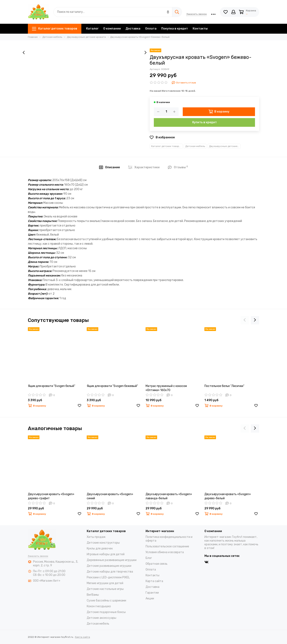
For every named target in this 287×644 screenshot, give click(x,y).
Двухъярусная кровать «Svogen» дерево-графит (51, 496)
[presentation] (24, 53)
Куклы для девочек (100, 549)
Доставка (133, 29)
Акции (150, 598)
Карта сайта (154, 581)
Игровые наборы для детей (106, 554)
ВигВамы (93, 595)
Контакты (200, 29)
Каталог (92, 29)
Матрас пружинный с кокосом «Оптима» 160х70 (166, 388)
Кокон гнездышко (99, 606)
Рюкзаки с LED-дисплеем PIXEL (108, 577)
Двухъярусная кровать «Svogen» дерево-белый (228, 496)
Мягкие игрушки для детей (105, 583)
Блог (149, 558)
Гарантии (152, 593)
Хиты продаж (96, 537)
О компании (112, 29)
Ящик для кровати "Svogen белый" (52, 386)
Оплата (151, 29)
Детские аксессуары (101, 618)
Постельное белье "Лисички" (224, 386)
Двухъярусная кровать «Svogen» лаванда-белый (169, 496)
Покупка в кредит (175, 29)
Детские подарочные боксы (106, 612)
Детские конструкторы (103, 543)
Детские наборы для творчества (110, 572)
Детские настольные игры (105, 589)
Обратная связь (157, 564)
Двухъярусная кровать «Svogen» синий (110, 496)
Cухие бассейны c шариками (106, 601)
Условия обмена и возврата (165, 552)
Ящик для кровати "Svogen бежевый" (112, 386)
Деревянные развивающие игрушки (112, 560)
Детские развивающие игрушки (109, 566)
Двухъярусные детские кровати (225, 146)
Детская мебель (195, 146)
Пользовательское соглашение (167, 546)
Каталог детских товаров (55, 29)
